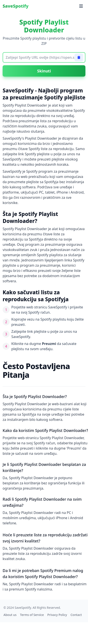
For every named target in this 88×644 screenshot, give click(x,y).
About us (10, 615)
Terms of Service (32, 615)
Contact (76, 615)
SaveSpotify (16, 6)
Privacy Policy (57, 615)
